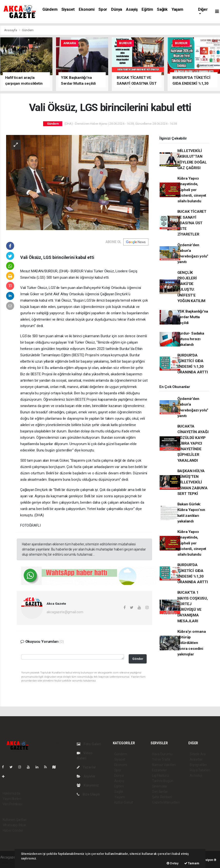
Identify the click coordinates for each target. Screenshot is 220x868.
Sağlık (162, 9)
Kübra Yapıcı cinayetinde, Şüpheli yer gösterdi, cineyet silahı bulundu (192, 190)
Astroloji (196, 776)
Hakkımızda (11, 793)
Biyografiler (198, 765)
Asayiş (132, 9)
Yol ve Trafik (161, 759)
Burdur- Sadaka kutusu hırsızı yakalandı (191, 339)
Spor (103, 9)
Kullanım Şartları (15, 820)
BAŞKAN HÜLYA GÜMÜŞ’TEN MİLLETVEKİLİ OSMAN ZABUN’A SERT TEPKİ (193, 482)
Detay (173, 863)
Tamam (192, 863)
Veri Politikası (13, 804)
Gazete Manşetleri (166, 802)
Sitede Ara (198, 754)
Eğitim (147, 9)
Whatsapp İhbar (14, 825)
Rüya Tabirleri (200, 770)
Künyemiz (88, 785)
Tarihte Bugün (163, 781)
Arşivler (86, 776)
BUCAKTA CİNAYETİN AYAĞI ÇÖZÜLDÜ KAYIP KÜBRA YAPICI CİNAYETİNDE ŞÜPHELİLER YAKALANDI (193, 443)
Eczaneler (159, 770)
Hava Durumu (162, 754)
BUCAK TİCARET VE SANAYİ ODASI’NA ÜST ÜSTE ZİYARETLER (192, 223)
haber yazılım (10, 862)
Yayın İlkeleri (12, 799)
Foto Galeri (89, 744)
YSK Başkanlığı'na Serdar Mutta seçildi (193, 317)
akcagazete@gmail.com (65, 612)
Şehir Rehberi (162, 797)
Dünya (117, 9)
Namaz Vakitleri (164, 765)
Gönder (138, 659)
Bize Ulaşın (88, 794)
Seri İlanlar (160, 792)
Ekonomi (87, 9)
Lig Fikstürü (160, 776)
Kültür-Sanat (124, 802)
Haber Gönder (13, 830)
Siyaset (68, 9)
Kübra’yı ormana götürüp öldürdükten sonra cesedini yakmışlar (192, 643)
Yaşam (177, 9)
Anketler (196, 759)
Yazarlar (86, 767)
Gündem (50, 9)
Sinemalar (160, 786)
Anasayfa (11, 30)
